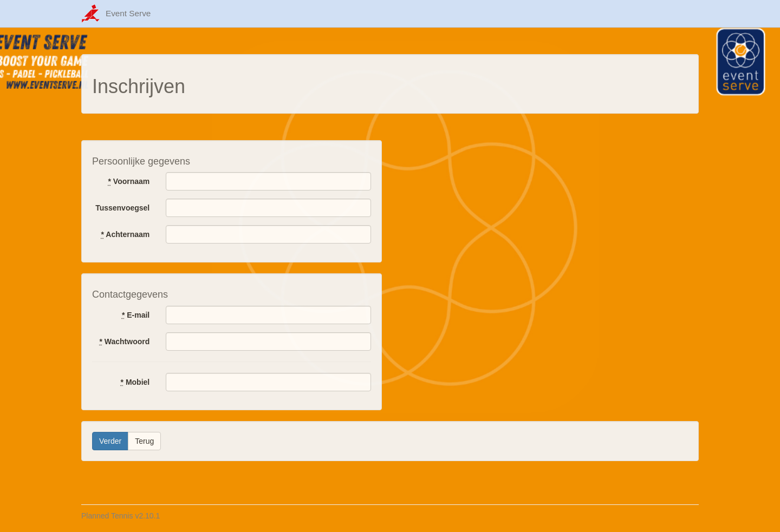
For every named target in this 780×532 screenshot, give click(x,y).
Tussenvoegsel (122, 208)
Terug (144, 441)
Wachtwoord (124, 341)
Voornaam (129, 181)
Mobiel (135, 382)
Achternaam (126, 234)
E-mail (136, 315)
